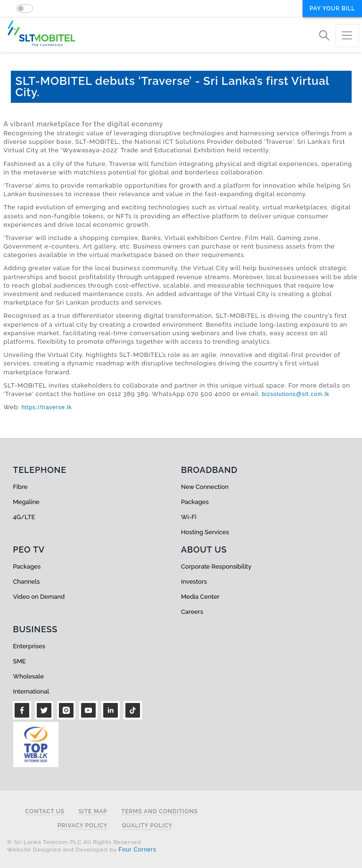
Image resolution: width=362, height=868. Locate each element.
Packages (195, 502)
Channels (27, 582)
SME (20, 661)
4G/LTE (24, 517)
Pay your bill (332, 8)
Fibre (21, 487)
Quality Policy (147, 826)
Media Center (200, 597)
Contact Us (45, 812)
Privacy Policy (82, 826)
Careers (192, 612)
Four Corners (137, 850)
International (31, 691)
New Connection (205, 487)
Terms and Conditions (159, 812)
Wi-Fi (189, 517)
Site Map (93, 812)
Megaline (26, 502)
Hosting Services (205, 532)
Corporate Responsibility (216, 566)
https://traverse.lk (47, 407)
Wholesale (29, 676)
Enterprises (29, 646)
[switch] (25, 8)
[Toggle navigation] (347, 36)
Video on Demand (39, 597)
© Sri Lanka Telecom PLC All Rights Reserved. (75, 842)
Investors (194, 582)
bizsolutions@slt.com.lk (295, 394)
